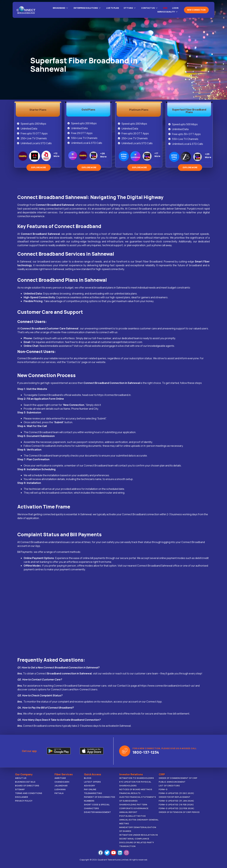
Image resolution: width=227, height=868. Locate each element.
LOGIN (175, 8)
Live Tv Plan (113, 8)
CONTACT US (149, 8)
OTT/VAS (130, 8)
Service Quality (167, 12)
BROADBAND (60, 8)
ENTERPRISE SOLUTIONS (87, 8)
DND (165, 8)
